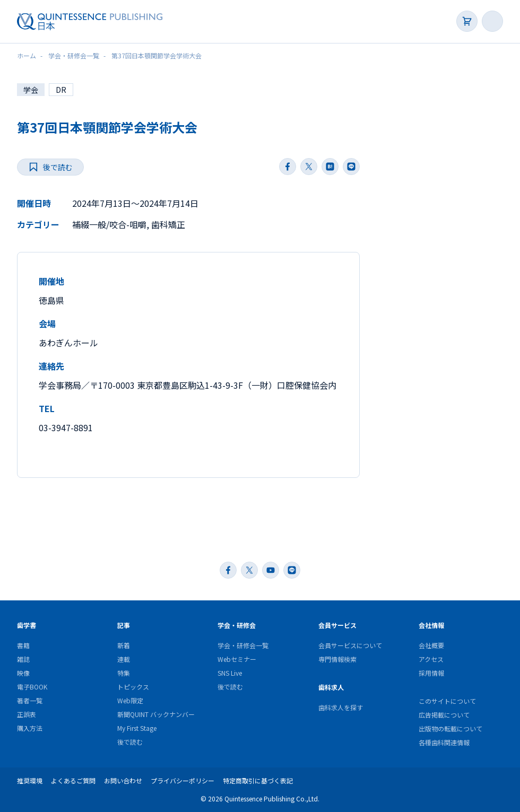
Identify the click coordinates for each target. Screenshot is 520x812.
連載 (124, 659)
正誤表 (27, 714)
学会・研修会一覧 (243, 645)
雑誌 (23, 659)
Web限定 (130, 700)
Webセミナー (237, 659)
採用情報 (431, 673)
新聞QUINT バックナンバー (156, 714)
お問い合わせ (123, 780)
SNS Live (230, 673)
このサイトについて (447, 701)
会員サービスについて (350, 645)
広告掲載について (444, 715)
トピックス (133, 687)
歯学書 (27, 625)
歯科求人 (331, 687)
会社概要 (431, 645)
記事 (124, 625)
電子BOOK (32, 687)
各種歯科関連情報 (444, 742)
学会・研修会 (237, 625)
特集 (124, 673)
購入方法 (30, 728)
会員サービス (337, 625)
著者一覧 (30, 700)
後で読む (130, 742)
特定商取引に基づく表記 (258, 780)
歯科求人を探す (341, 707)
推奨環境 (30, 780)
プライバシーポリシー (183, 780)
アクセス (431, 659)
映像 (23, 673)
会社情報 (431, 625)
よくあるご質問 (73, 780)
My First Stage (137, 728)
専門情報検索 (337, 659)
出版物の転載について (450, 728)
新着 (124, 645)
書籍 (23, 645)
